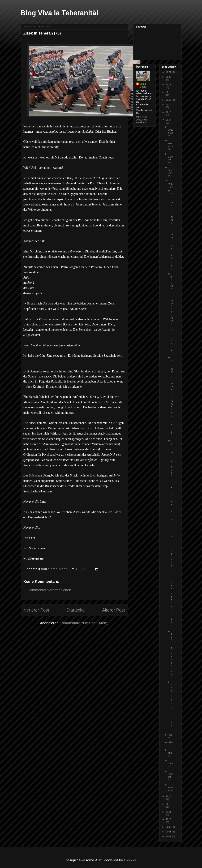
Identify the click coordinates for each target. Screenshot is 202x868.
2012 (168, 804)
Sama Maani (143, 85)
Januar (170, 789)
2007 (169, 836)
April (170, 753)
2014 (168, 120)
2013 (168, 796)
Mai (171, 742)
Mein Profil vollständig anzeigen (142, 120)
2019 (168, 84)
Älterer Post (114, 610)
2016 (168, 105)
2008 (169, 832)
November (170, 145)
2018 (168, 92)
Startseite (76, 610)
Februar (170, 775)
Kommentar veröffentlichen (50, 590)
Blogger (130, 860)
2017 (169, 100)
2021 (169, 72)
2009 (169, 827)
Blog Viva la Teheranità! (60, 13)
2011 (168, 812)
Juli (171, 735)
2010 (168, 819)
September (170, 173)
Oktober (170, 158)
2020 (168, 77)
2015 (168, 112)
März (170, 763)
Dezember (170, 131)
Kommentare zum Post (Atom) (84, 623)
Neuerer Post (36, 610)
